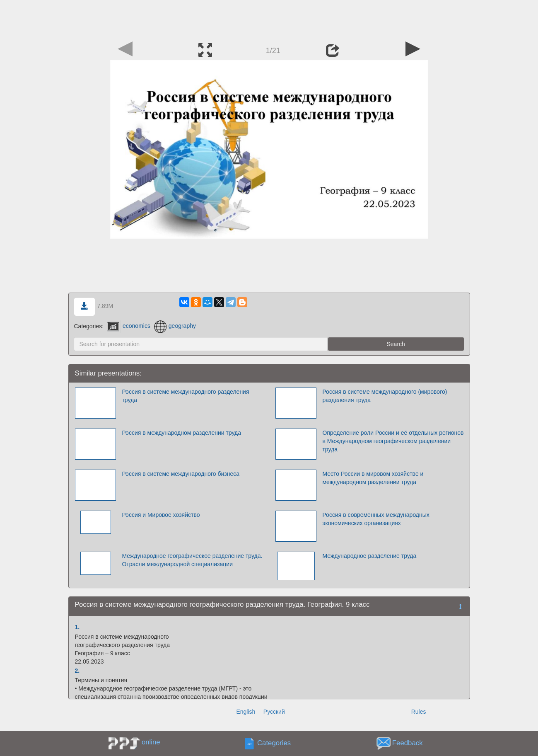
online (151, 742)
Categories (274, 743)
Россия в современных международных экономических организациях (376, 519)
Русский (274, 712)
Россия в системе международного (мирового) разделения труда (385, 396)
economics (129, 326)
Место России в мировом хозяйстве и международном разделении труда (373, 478)
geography (175, 326)
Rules (419, 712)
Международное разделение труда (369, 556)
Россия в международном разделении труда (181, 433)
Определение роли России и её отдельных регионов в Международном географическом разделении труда (393, 441)
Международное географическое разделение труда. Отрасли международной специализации (192, 560)
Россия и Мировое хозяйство (161, 515)
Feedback (408, 743)
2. (77, 671)
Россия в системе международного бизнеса (181, 474)
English (246, 712)
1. (77, 627)
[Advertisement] (269, 19)
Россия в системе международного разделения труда (185, 396)
